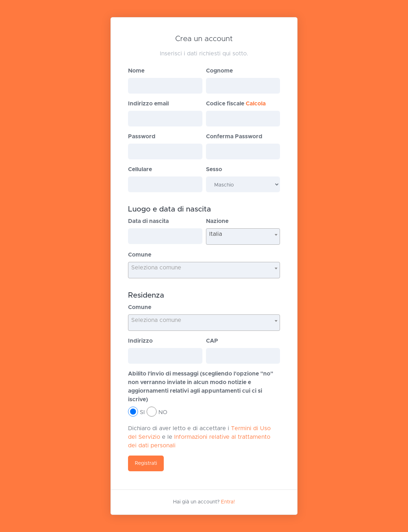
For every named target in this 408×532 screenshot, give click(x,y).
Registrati (146, 463)
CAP (212, 341)
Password (142, 136)
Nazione (217, 221)
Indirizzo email (148, 104)
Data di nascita (148, 221)
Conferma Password (234, 136)
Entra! (228, 502)
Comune (140, 255)
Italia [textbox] (216, 234)
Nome (136, 71)
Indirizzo (140, 341)
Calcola (256, 104)
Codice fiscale (236, 104)
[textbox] (204, 268)
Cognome (219, 71)
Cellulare (140, 169)
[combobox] (243, 237)
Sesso (214, 169)
